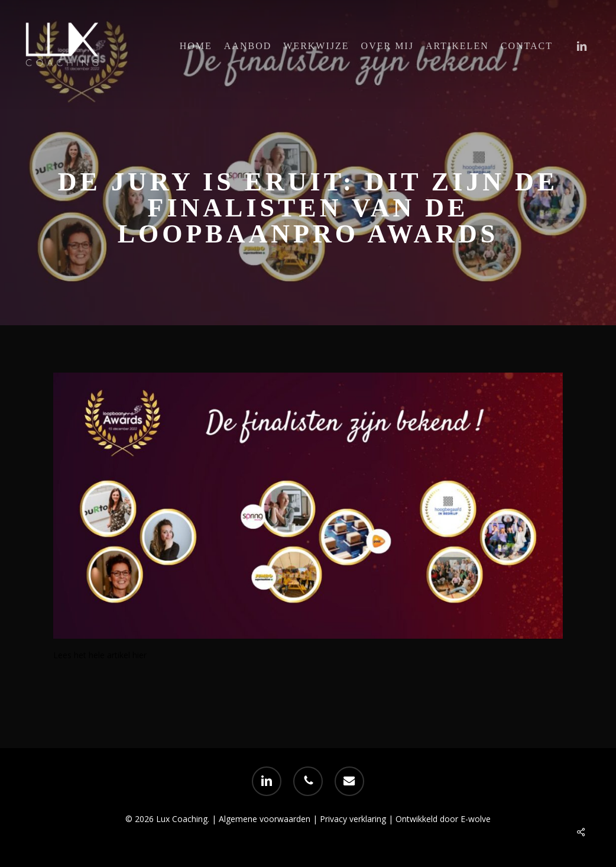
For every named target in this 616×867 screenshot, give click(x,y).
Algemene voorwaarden (265, 819)
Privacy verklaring (354, 819)
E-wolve (476, 819)
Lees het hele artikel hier (100, 655)
